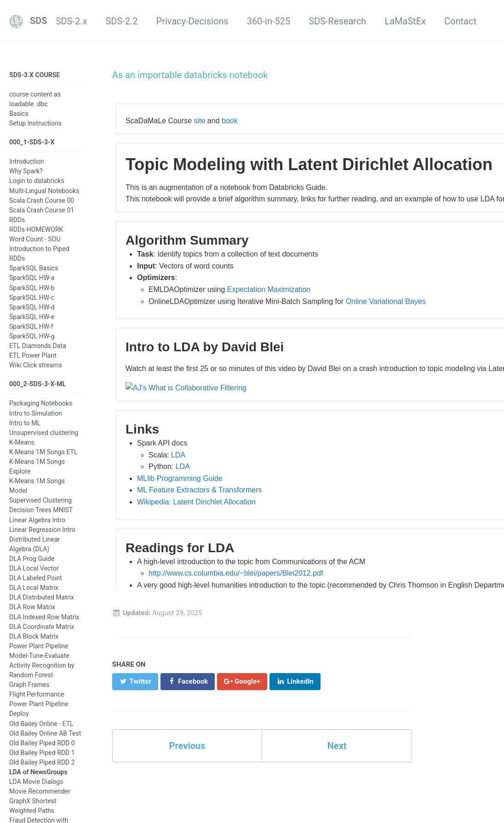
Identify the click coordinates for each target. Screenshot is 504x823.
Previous (187, 746)
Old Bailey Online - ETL (41, 724)
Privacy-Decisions (192, 21)
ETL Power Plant (33, 355)
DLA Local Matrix (34, 588)
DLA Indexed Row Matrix (44, 617)
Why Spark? (26, 171)
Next (337, 746)
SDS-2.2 (121, 21)
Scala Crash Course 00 (42, 200)
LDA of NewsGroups (38, 772)
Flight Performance (37, 694)
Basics (19, 114)
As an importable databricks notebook (190, 75)
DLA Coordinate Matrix (42, 627)
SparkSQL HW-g (32, 336)
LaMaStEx (405, 21)
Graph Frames (29, 685)
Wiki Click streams (36, 365)
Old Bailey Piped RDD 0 (42, 743)
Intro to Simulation (36, 413)
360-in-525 (269, 21)
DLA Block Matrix (34, 636)
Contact (460, 21)
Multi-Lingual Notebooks (44, 191)
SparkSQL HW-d (32, 307)
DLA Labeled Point (36, 578)
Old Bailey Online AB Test (45, 733)
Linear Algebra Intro (37, 520)
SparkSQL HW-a (32, 278)
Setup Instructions (35, 123)
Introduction (27, 161)
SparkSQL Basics (34, 268)
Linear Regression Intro (42, 530)
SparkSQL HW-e (32, 317)
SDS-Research (337, 21)
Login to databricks (37, 181)
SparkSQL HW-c (32, 297)
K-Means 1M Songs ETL (43, 452)
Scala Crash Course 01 (42, 210)
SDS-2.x (72, 21)
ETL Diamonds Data (38, 346)
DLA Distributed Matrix (42, 597)
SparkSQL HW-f (31, 326)
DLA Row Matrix (32, 607)
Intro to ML (25, 423)
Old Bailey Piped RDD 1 (42, 753)
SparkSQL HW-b (32, 288)
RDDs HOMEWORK (36, 229)
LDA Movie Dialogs (36, 782)
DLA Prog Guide (32, 559)
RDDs (17, 220)
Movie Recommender (40, 791)
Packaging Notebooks (41, 403)
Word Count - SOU (35, 239)
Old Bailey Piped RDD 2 (42, 762)
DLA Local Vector (34, 568)
